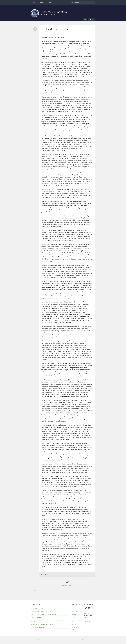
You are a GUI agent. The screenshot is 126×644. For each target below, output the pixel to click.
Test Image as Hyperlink (37, 627)
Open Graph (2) (76, 628)
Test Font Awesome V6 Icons (38, 609)
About (34, 3)
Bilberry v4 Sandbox (54, 12)
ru (93, 20)
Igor (66, 32)
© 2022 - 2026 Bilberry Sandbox (38, 640)
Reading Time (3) (76, 621)
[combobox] (83, 3)
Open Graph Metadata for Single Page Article (43, 625)
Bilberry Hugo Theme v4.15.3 (88, 640)
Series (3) (75, 625)
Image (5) (75, 614)
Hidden (45, 574)
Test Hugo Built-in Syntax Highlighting (41, 612)
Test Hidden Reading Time (56, 29)
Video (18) (75, 609)
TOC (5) (74, 617)
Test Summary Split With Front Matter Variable (43, 614)
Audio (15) (75, 612)
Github (50, 3)
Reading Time (57, 32)
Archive (42, 3)
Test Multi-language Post (38, 617)
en (90, 20)
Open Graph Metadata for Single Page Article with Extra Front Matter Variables (49, 621)
